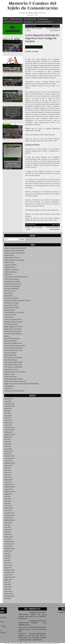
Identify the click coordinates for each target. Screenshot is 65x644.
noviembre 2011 (10, 545)
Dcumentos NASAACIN (12, 290)
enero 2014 (8, 483)
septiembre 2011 (10, 550)
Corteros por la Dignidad (12, 287)
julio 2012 (8, 526)
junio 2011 (8, 557)
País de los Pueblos (10, 354)
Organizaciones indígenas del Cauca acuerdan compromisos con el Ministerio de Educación (13, 47)
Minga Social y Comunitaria (13, 330)
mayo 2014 (8, 474)
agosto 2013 (8, 495)
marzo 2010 (8, 592)
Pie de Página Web (10, 356)
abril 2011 (8, 562)
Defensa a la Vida (10, 292)
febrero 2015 (9, 452)
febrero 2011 (9, 566)
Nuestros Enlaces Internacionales (15, 347)
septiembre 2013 (10, 493)
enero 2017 (8, 402)
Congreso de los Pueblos (12, 282)
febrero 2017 (9, 400)
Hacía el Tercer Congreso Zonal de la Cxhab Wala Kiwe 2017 (13, 83)
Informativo (44, 19)
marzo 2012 (8, 535)
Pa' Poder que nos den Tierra (14, 351)
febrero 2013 (9, 509)
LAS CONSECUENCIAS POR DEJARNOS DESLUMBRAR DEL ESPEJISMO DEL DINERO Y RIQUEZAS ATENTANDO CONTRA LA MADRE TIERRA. (13, 134)
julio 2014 (8, 469)
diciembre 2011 (9, 542)
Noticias (7, 337)
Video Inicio (8, 389)
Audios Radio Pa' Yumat (12, 259)
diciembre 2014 (9, 457)
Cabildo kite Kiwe (10, 268)
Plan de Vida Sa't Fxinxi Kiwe (13, 368)
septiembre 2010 (10, 578)
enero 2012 (8, 540)
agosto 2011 (8, 552)
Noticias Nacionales (11, 342)
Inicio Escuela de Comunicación (14, 313)
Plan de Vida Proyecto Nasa (13, 366)
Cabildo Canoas (9, 263)
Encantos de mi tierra (11, 306)
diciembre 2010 (9, 571)
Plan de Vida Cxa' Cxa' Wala (13, 358)
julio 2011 (8, 554)
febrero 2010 (9, 595)
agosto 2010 (8, 581)
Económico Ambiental (11, 299)
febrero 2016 (9, 424)
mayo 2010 (8, 588)
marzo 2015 (8, 450)
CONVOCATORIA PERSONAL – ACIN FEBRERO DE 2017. (13, 69)
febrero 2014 (9, 481)
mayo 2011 (8, 559)
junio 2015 (8, 443)
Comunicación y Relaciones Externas (16, 278)
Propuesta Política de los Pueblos (15, 373)
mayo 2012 (8, 531)
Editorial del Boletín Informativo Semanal (17, 301)
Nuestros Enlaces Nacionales (14, 349)
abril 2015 (8, 447)
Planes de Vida (31, 19)
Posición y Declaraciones (13, 22)
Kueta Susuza (9, 318)
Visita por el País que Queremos (15, 392)
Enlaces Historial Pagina (12, 309)
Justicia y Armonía (10, 316)
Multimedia (29, 22)
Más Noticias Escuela (11, 325)
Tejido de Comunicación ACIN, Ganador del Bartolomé (21, 385)
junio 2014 (8, 471)
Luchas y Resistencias (44, 22)
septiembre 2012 (10, 521)
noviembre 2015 (10, 431)
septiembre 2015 (10, 436)
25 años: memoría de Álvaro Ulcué (15, 249)
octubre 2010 (9, 576)
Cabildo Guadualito (11, 266)
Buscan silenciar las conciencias (14, 261)
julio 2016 (8, 412)
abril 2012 (8, 533)
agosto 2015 (8, 438)
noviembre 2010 (10, 573)
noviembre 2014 (10, 459)
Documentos (9, 294)
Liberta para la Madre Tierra (13, 320)
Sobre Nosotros (17, 19)
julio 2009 (8, 600)
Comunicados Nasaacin (10, 91)
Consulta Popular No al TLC (13, 285)
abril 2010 (8, 590)
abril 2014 (8, 476)
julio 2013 (8, 497)
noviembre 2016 (10, 407)
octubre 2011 (9, 547)
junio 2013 (8, 500)
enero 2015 (8, 455)
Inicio (6, 19)
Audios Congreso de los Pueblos (15, 254)
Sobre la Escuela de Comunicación (15, 382)
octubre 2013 (9, 490)
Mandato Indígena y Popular (13, 323)
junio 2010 (8, 585)
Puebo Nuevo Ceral (11, 378)
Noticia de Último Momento (12, 41)
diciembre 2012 (9, 514)
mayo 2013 (8, 502)
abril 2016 (8, 419)
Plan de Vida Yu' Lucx (11, 370)
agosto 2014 (8, 466)
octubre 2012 (9, 519)
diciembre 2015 (9, 428)
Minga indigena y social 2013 (13, 328)
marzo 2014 (8, 478)
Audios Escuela (9, 256)
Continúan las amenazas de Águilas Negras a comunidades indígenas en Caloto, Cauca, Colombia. (13, 165)
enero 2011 (8, 569)
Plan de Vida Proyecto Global (14, 363)
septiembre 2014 (10, 464)
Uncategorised (9, 387)
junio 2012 (8, 528)
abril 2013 (8, 504)
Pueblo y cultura (10, 375)
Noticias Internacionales (34, 47)
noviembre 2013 (10, 488)
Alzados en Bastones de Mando (14, 252)
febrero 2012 (9, 538)
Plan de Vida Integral (11, 361)
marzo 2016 (8, 421)
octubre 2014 (9, 462)
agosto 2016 (8, 409)
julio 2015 (8, 440)
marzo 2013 (8, 507)
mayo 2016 (8, 417)
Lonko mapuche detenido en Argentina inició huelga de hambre (42, 38)
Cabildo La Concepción (12, 271)
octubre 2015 (9, 433)
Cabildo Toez (9, 275)
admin (14, 51)
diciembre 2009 (9, 597)
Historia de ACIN (10, 311)
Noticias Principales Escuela (13, 344)
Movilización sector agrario (13, 332)
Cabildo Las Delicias (11, 273)
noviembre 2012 (10, 516)
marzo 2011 (8, 564)
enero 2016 (8, 426)
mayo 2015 (8, 445)
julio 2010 (8, 583)
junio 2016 (8, 414)
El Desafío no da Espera (12, 304)
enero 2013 (8, 512)
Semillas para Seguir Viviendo (14, 380)
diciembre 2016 (9, 405)
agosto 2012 (8, 523)
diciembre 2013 (9, 485)
